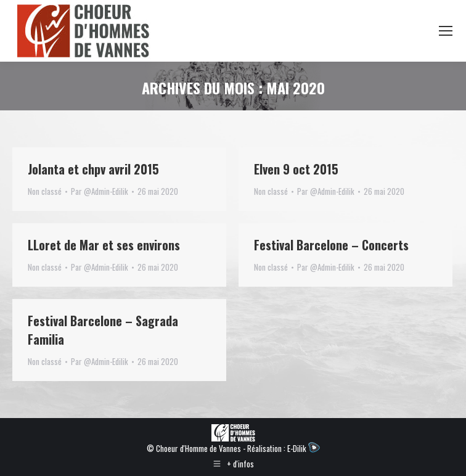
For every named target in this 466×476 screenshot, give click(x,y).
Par (100, 191)
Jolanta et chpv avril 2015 (93, 169)
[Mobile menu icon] (446, 31)
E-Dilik (304, 448)
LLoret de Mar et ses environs (104, 245)
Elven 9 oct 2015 (296, 169)
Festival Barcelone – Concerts (331, 245)
